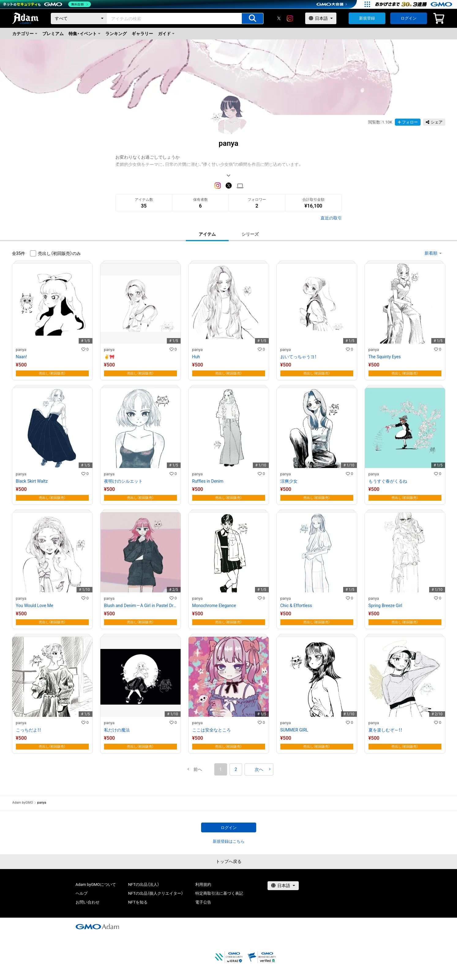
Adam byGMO (23, 803)
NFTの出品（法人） (144, 884)
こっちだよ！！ (28, 730)
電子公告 (203, 902)
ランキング (116, 34)
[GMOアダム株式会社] (97, 927)
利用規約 (203, 884)
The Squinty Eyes (385, 357)
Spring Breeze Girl (385, 606)
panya (21, 350)
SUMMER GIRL (294, 730)
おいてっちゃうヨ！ (298, 357)
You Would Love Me (35, 606)
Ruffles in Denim (208, 481)
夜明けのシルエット (123, 481)
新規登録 (367, 18)
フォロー (408, 122)
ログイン (409, 18)
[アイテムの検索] (253, 18)
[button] (198, 769)
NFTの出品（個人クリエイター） (156, 893)
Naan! (22, 357)
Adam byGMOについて (96, 884)
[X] (279, 18)
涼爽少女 (289, 481)
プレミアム (53, 34)
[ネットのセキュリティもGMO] (47, 4)
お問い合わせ (88, 902)
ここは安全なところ (212, 730)
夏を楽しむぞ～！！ (385, 730)
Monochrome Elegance (214, 606)
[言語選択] (321, 18)
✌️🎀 (109, 357)
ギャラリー (142, 34)
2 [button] (236, 769)
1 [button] (221, 769)
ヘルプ (82, 893)
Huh (196, 357)
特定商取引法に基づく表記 (219, 893)
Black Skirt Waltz (32, 481)
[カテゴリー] (79, 18)
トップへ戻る (229, 861)
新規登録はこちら (229, 841)
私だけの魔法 (117, 730)
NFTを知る (138, 902)
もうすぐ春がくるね (388, 481)
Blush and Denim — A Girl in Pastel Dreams (140, 606)
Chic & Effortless (296, 606)
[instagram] (290, 18)
